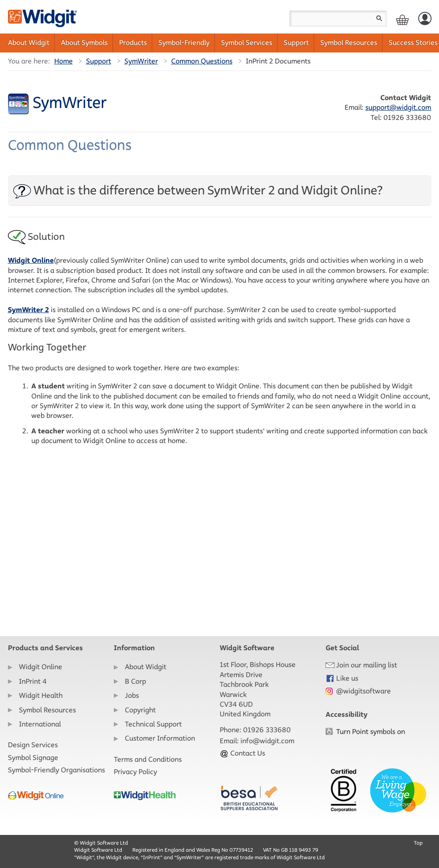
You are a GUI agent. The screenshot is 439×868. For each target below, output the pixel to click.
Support (296, 43)
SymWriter (141, 61)
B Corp (135, 681)
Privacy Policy (135, 772)
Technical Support (153, 724)
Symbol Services (247, 43)
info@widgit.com (267, 741)
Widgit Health (41, 695)
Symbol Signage (33, 758)
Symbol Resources (349, 43)
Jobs (132, 695)
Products (133, 43)
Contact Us (242, 753)
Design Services (33, 745)
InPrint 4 (33, 681)
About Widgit (29, 43)
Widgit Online (41, 667)
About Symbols (84, 43)
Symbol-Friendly (184, 43)
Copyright (140, 710)
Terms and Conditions (148, 759)
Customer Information (160, 738)
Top (418, 843)
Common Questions (202, 61)
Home (64, 61)
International (40, 724)
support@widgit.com (398, 107)
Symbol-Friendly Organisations (56, 770)
